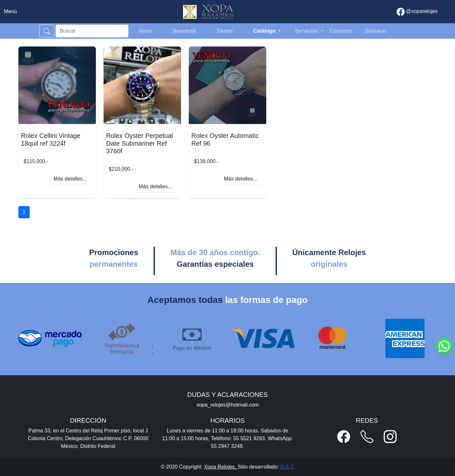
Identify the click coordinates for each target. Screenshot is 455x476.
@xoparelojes (417, 12)
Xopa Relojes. (221, 467)
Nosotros (184, 31)
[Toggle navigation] (10, 12)
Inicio (146, 31)
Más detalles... (70, 179)
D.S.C (287, 467)
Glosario (375, 31)
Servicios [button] (307, 31)
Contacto (341, 31)
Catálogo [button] (265, 31)
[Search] (92, 31)
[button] (344, 437)
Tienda (224, 31)
